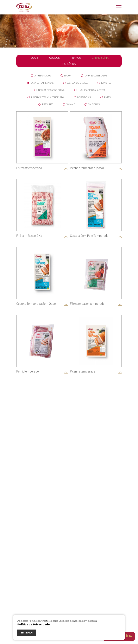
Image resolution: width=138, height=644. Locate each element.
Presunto (46, 105)
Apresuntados (41, 76)
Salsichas (92, 105)
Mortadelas (82, 97)
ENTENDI (27, 633)
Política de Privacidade (34, 624)
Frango (76, 58)
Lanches (104, 83)
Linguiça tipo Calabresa (90, 90)
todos (34, 58)
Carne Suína (100, 58)
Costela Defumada (76, 83)
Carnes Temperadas (40, 83)
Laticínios (69, 64)
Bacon (66, 76)
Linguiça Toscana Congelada (46, 97)
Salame (69, 105)
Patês (105, 97)
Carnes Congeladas (94, 76)
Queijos (54, 58)
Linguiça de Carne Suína (49, 90)
